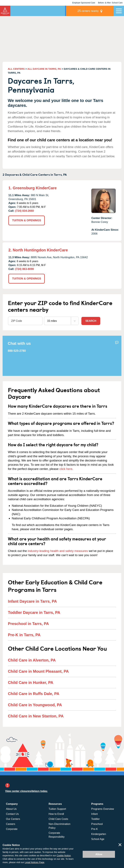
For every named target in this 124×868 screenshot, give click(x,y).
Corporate (12, 829)
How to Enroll (56, 813)
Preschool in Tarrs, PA (28, 623)
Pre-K (95, 829)
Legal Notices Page (34, 862)
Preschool (97, 824)
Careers (11, 824)
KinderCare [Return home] (5, 11)
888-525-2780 (17, 350)
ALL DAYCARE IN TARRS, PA (44, 69)
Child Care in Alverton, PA (32, 660)
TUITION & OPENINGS (27, 220)
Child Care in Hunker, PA (31, 682)
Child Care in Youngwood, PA (35, 705)
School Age (98, 839)
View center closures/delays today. (26, 791)
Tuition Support (57, 808)
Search (91, 320)
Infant (94, 813)
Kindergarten (99, 834)
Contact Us (12, 813)
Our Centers (13, 818)
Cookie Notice (64, 856)
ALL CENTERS (16, 69)
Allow (99, 854)
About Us (11, 808)
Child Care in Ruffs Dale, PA (34, 693)
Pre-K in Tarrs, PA (24, 635)
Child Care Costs (58, 818)
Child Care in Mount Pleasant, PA (38, 671)
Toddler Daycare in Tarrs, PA (34, 612)
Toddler (95, 818)
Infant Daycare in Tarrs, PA (32, 601)
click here (66, 469)
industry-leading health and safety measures (58, 551)
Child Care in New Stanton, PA (36, 716)
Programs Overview (103, 808)
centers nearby (91, 11)
